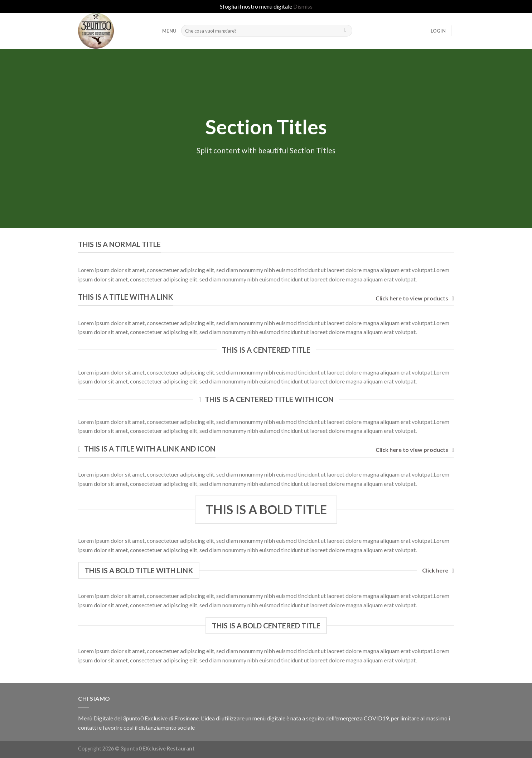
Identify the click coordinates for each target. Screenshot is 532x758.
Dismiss (303, 6)
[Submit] (346, 31)
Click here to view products (415, 298)
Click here (438, 570)
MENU (169, 31)
